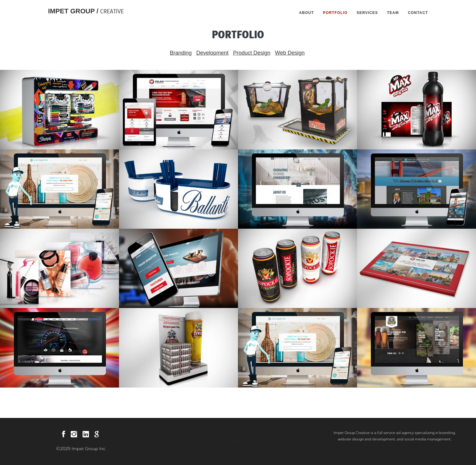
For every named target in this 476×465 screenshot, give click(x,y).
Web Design (290, 53)
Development (212, 53)
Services (367, 13)
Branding (181, 53)
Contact (418, 13)
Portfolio (335, 13)
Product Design (252, 53)
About (306, 13)
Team (393, 13)
